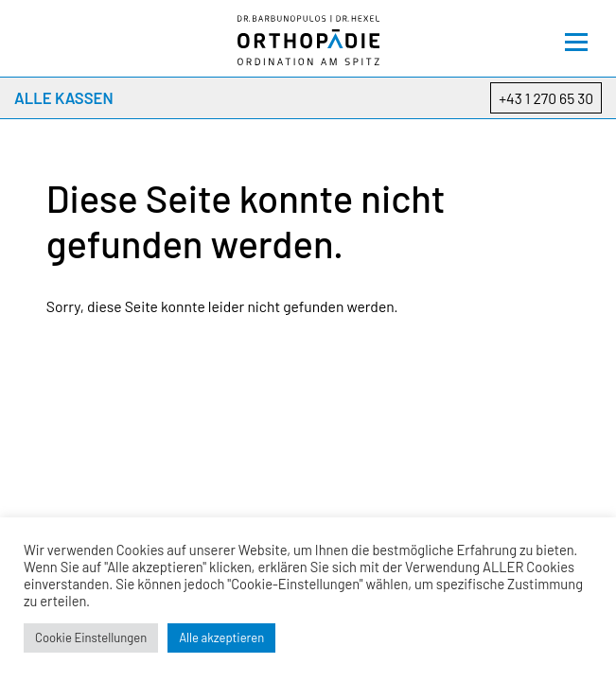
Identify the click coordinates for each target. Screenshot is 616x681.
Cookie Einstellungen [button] (91, 637)
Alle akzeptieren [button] (221, 637)
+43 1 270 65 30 (546, 98)
